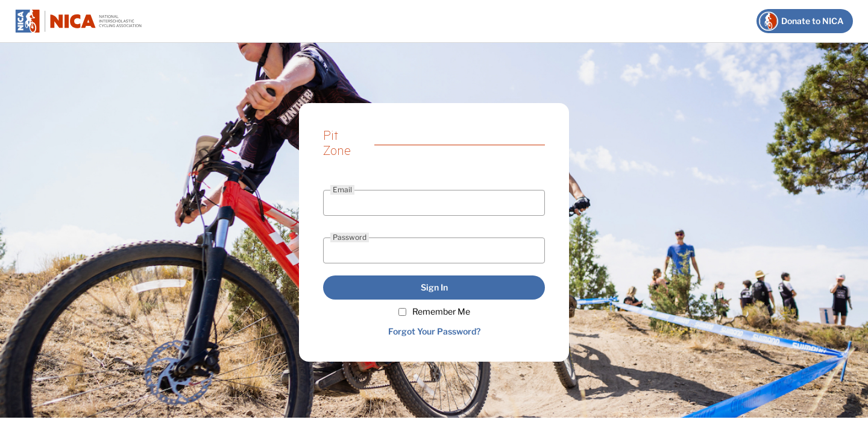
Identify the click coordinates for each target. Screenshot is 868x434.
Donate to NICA (813, 21)
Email (342, 190)
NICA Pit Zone (78, 21)
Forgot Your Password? (434, 331)
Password (350, 237)
